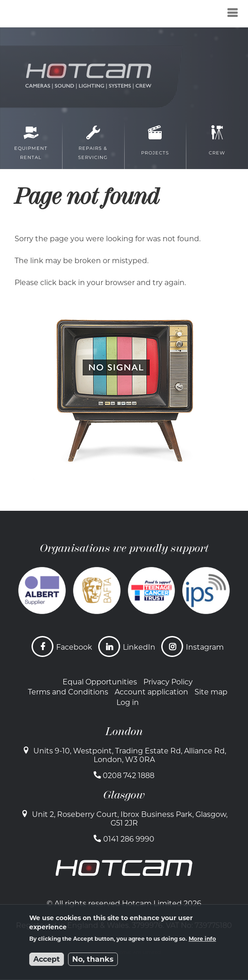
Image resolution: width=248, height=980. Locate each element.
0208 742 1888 (129, 776)
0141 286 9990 (129, 839)
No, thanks (93, 959)
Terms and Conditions (68, 692)
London (124, 731)
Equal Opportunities (100, 682)
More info (202, 939)
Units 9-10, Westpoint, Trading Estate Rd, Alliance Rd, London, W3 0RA (130, 755)
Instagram (205, 647)
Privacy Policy (168, 682)
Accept (47, 959)
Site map (211, 692)
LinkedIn (139, 647)
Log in (128, 702)
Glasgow (124, 795)
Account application (151, 692)
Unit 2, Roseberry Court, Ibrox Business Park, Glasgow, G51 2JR (130, 819)
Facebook (74, 647)
